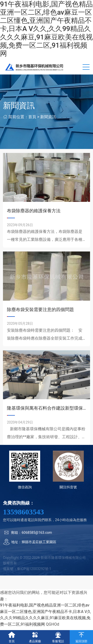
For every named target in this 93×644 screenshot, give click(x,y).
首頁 (32, 117)
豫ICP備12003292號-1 (34, 569)
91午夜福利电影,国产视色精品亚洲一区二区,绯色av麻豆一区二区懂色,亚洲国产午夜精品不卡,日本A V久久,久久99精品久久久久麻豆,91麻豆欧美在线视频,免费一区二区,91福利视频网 (46, 29)
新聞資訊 (48, 117)
